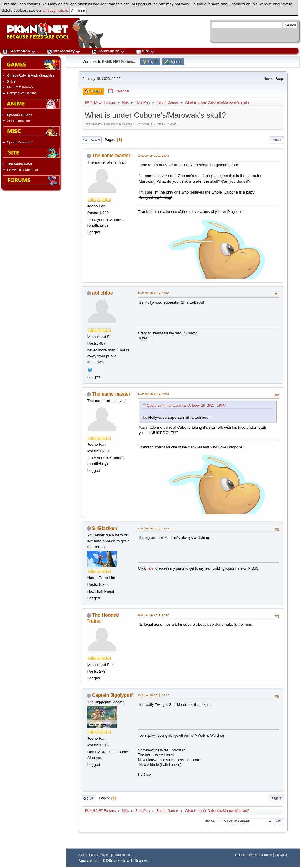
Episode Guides (20, 115)
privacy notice (55, 10)
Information (19, 51)
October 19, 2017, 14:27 (154, 695)
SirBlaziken (104, 528)
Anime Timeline (18, 121)
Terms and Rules (260, 855)
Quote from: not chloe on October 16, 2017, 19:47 (186, 406)
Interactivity (64, 51)
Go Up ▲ (281, 855)
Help (242, 855)
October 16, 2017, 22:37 (154, 615)
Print (277, 140)
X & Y (11, 81)
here (150, 568)
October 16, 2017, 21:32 (154, 528)
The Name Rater (20, 164)
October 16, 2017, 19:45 (154, 155)
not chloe (102, 293)
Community (108, 51)
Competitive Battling (22, 93)
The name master (111, 155)
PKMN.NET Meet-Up (22, 170)
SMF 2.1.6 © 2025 (91, 855)
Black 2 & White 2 (20, 87)
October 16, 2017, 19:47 (154, 293)
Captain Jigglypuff (112, 695)
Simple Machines (118, 855)
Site (146, 51)
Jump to (208, 821)
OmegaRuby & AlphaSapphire (31, 75)
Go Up (89, 798)
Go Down (92, 140)
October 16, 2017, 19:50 (154, 394)
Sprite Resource (20, 142)
